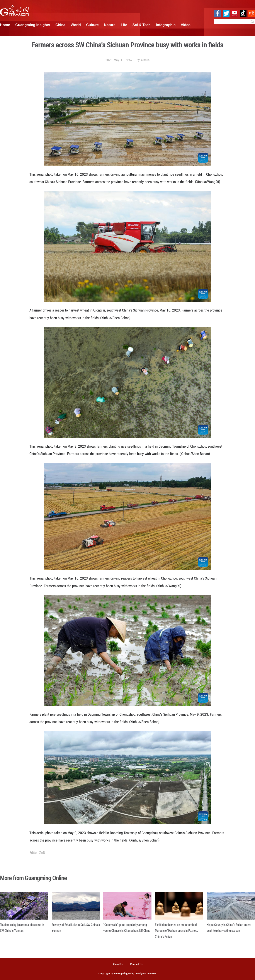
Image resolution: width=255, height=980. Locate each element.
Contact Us (138, 964)
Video (186, 25)
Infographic (166, 25)
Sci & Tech (142, 25)
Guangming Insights (33, 25)
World (76, 25)
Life (124, 25)
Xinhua (145, 60)
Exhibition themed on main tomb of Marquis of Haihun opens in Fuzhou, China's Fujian (176, 931)
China (60, 25)
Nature (110, 25)
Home (5, 25)
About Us (118, 964)
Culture (92, 25)
